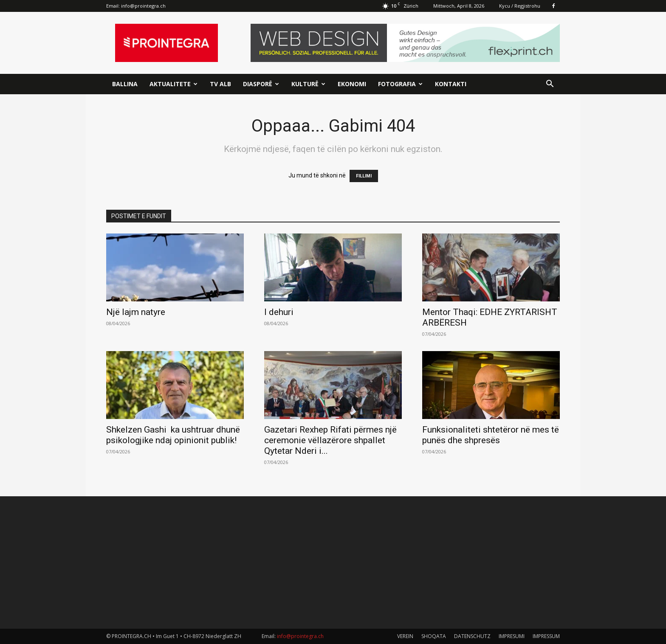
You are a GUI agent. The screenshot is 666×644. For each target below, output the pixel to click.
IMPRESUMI (512, 636)
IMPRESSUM (546, 636)
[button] (550, 85)
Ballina (125, 84)
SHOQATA (434, 636)
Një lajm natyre (136, 312)
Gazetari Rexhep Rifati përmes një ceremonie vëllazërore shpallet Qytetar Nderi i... (330, 440)
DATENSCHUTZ (472, 636)
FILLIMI (364, 176)
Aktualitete (174, 84)
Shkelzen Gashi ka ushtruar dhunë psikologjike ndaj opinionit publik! (173, 435)
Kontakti (451, 84)
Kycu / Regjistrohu (520, 6)
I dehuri (279, 312)
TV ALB (220, 84)
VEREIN (405, 636)
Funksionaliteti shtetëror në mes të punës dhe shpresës (491, 435)
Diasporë (261, 84)
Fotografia (400, 84)
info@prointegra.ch (143, 6)
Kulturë (308, 84)
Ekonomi (352, 84)
